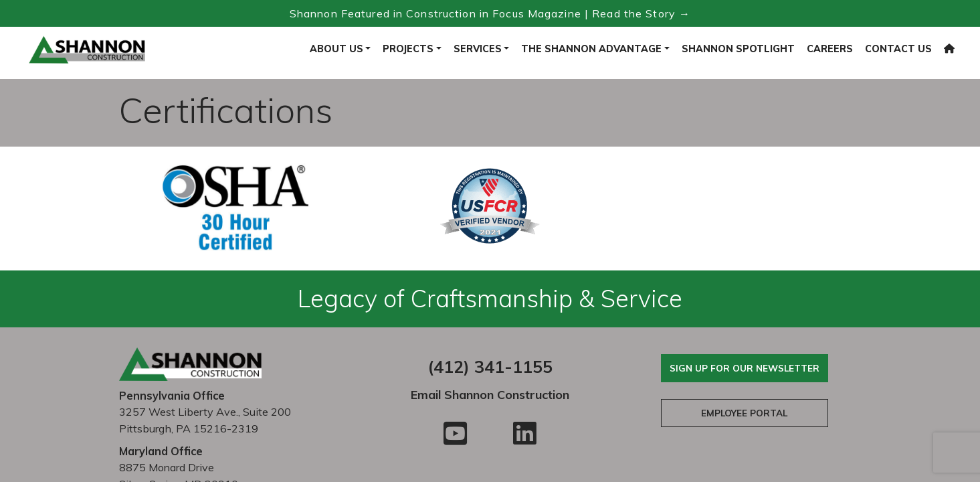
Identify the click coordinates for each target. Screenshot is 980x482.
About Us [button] (336, 49)
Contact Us (898, 49)
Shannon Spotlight (738, 49)
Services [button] (478, 49)
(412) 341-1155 (490, 367)
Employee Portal (744, 413)
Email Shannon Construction (490, 395)
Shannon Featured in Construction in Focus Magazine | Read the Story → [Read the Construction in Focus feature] (490, 13)
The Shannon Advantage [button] (591, 49)
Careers (830, 49)
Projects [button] (408, 49)
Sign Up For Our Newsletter (745, 368)
